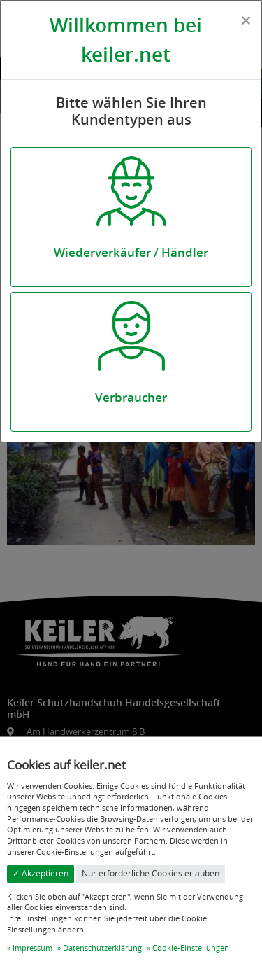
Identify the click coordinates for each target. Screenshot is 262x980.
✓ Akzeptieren (41, 873)
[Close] (246, 20)
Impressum (32, 947)
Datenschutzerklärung (102, 947)
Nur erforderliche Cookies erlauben (151, 873)
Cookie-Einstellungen (191, 947)
